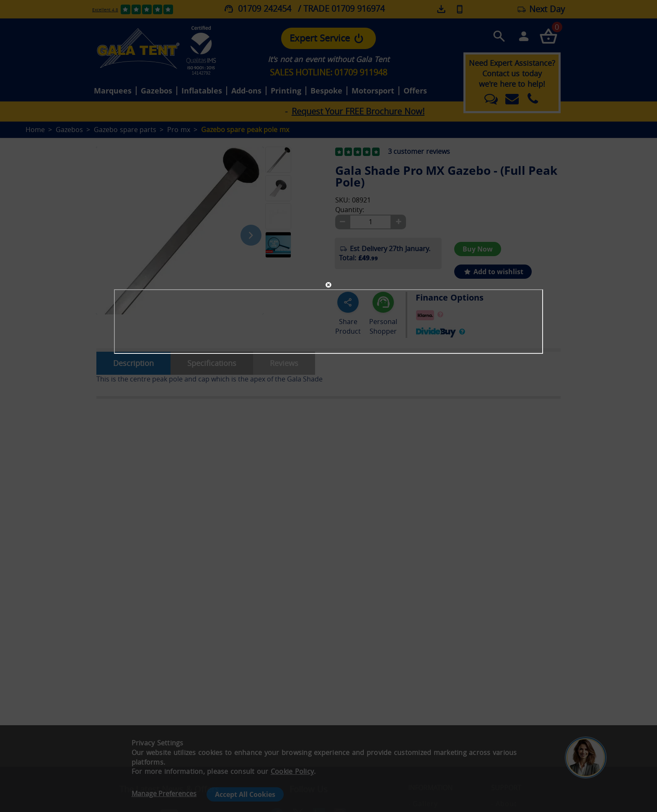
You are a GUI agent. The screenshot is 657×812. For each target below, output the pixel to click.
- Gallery (423, 804)
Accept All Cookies (245, 794)
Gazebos (156, 91)
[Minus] (342, 222)
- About (504, 804)
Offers (415, 91)
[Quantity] (370, 222)
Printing (286, 91)
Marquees (113, 91)
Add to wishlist (493, 272)
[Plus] (398, 222)
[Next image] (251, 235)
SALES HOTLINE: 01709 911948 (328, 72)
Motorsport (373, 91)
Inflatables (202, 91)
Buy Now (478, 249)
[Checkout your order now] (548, 36)
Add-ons (246, 91)
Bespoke (326, 91)
